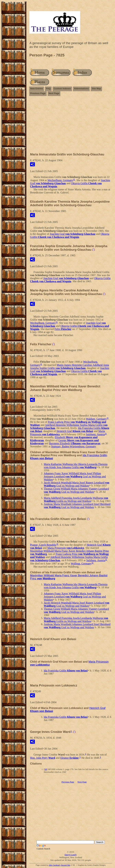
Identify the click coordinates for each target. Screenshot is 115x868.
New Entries (37, 89)
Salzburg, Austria (95, 434)
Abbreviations (81, 89)
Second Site (65, 865)
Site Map (96, 89)
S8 (46, 769)
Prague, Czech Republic (43, 545)
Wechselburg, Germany (60, 180)
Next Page (54, 93)
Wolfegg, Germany (81, 564)
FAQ (48, 89)
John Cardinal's (55, 865)
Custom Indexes (62, 89)
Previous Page (38, 93)
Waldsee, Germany (96, 419)
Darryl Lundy (71, 855)
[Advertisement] (71, 126)
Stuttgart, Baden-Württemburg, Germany (73, 446)
